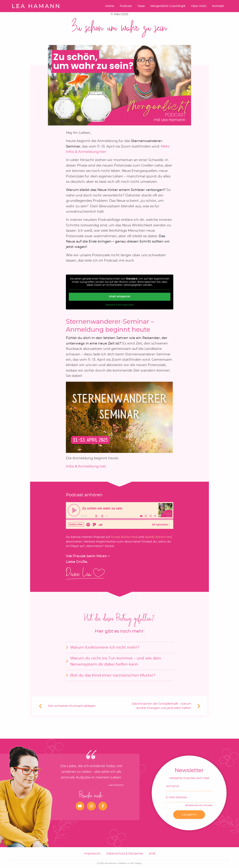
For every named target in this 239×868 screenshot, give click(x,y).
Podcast (126, 6)
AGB (152, 854)
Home (110, 6)
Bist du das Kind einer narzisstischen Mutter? (113, 675)
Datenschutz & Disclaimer (125, 854)
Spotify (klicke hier (158, 537)
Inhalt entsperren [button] (119, 296)
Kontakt (218, 6)
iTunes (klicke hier (124, 537)
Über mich (199, 6)
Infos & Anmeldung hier (86, 466)
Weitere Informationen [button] (119, 305)
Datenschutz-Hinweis (199, 805)
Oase (141, 6)
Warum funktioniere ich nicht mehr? (105, 647)
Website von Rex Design (130, 863)
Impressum (92, 854)
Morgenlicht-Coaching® (168, 6)
